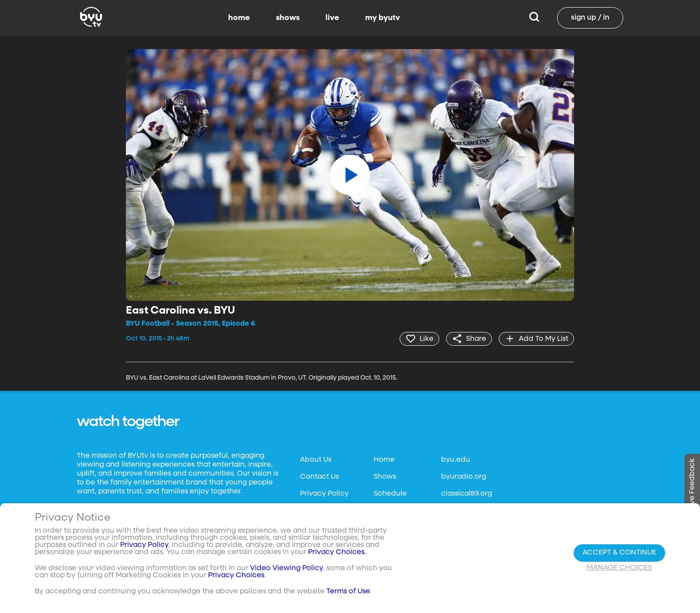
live (332, 18)
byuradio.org (464, 477)
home (239, 18)
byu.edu (456, 460)
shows (288, 18)
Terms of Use (348, 592)
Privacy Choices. (337, 552)
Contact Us (319, 477)
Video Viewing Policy (286, 568)
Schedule (390, 494)
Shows (385, 477)
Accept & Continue (619, 553)
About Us (316, 460)
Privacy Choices (236, 576)
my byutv (383, 18)
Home (384, 460)
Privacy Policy (324, 494)
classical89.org (467, 494)
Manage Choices (619, 568)
